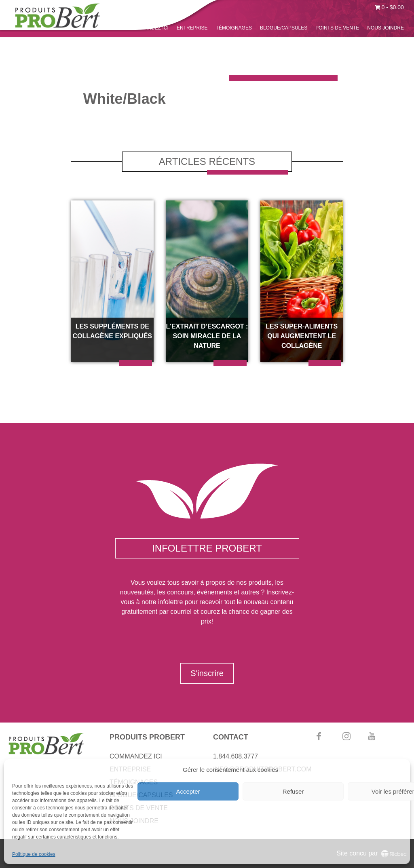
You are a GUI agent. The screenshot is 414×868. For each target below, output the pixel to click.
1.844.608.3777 (236, 756)
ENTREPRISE (192, 28)
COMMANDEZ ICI (149, 28)
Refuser (293, 791)
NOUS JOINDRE (385, 28)
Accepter (188, 791)
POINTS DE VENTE (337, 28)
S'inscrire (207, 673)
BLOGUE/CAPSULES (284, 28)
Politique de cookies (34, 854)
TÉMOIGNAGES (234, 28)
